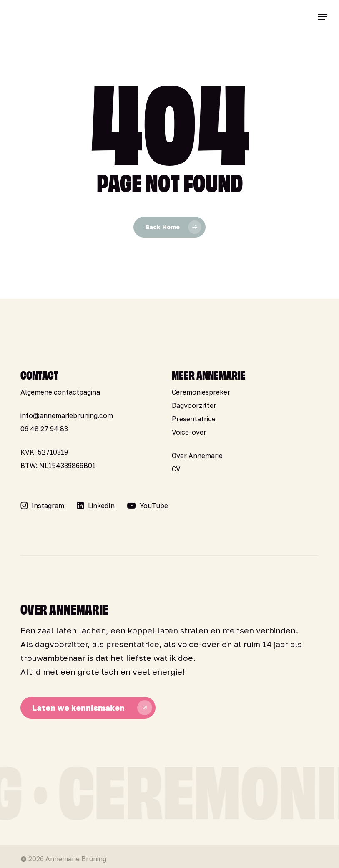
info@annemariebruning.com (67, 415)
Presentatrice (194, 419)
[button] (323, 17)
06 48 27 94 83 (44, 429)
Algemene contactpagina (60, 392)
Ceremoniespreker (201, 392)
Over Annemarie (197, 456)
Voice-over (189, 432)
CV (176, 469)
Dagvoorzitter (194, 405)
